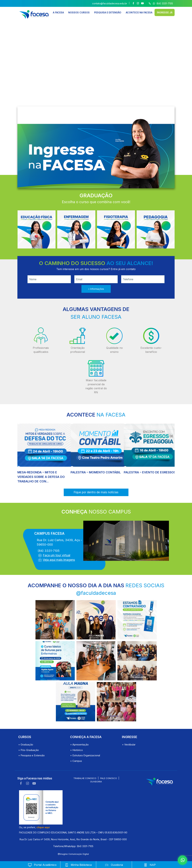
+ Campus (76, 761)
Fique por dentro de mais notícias (96, 492)
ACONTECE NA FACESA (139, 12)
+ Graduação (26, 745)
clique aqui (43, 827)
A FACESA (58, 12)
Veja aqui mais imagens (59, 560)
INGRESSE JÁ (165, 12)
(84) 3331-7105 (160, 3)
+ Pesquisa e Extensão (31, 755)
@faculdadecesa (96, 593)
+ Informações (96, 289)
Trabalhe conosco (85, 778)
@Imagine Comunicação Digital (73, 854)
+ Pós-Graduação (29, 750)
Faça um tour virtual (57, 555)
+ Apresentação (79, 745)
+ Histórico (76, 750)
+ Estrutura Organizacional (85, 755)
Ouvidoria (96, 782)
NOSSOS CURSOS (79, 12)
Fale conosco (109, 778)
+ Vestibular (129, 745)
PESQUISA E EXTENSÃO (108, 12)
